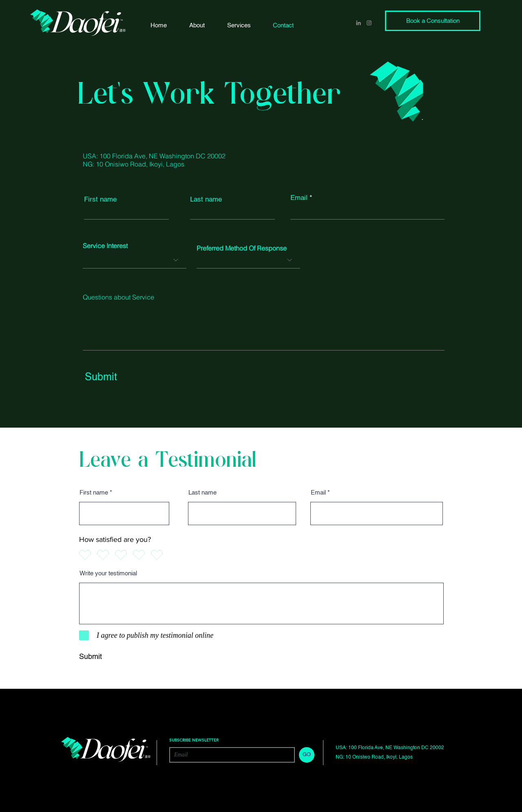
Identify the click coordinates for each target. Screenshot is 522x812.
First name (100, 200)
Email (299, 198)
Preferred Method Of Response (242, 248)
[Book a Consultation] (433, 21)
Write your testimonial (108, 574)
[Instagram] (369, 23)
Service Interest (105, 246)
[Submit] (119, 378)
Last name (206, 200)
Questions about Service (118, 297)
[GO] (307, 755)
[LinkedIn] (358, 23)
